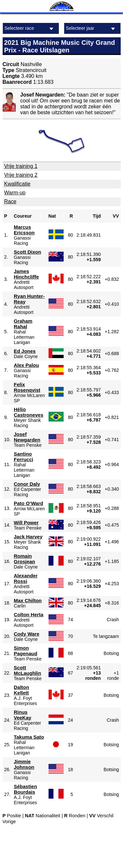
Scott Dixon (27, 252)
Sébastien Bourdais (25, 789)
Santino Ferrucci (23, 457)
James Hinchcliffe (26, 274)
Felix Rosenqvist (27, 387)
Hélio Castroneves (29, 412)
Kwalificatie (17, 184)
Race (10, 201)
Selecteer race (30, 29)
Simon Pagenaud (26, 651)
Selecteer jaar (92, 29)
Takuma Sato (29, 737)
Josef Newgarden (27, 437)
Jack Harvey (28, 537)
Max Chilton (28, 600)
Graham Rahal (23, 324)
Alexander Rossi (26, 578)
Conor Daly (27, 484)
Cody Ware (27, 634)
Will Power (26, 523)
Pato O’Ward (28, 503)
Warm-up (15, 193)
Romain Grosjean (24, 559)
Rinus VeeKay (22, 715)
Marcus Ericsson (24, 230)
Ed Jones (25, 351)
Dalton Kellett (21, 690)
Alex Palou (26, 365)
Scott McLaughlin (27, 670)
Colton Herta (29, 615)
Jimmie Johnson (24, 764)
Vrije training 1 (21, 166)
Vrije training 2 (21, 175)
